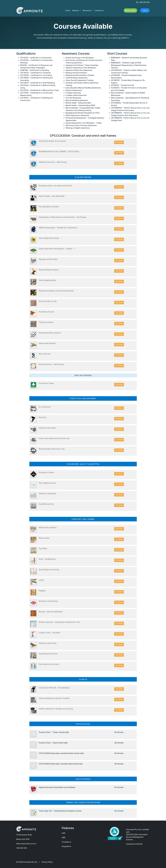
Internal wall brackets (47, 343)
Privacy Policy (47, 862)
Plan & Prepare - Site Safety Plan (52, 196)
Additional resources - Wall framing (53, 162)
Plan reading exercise (47, 483)
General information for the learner (53, 141)
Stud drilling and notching (49, 570)
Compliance (67, 842)
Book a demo (130, 10)
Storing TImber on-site (48, 301)
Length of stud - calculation (50, 633)
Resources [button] (87, 10)
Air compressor (45, 407)
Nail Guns (43, 417)
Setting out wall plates (48, 493)
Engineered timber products (50, 333)
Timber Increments (46, 322)
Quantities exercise (46, 504)
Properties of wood (46, 312)
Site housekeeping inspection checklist (54, 698)
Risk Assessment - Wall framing (51, 364)
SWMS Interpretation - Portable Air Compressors (58, 228)
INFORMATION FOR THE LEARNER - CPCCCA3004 (59, 152)
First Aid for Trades (46, 383)
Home (68, 10)
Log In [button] (145, 10)
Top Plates (43, 549)
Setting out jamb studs (48, 643)
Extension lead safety (47, 428)
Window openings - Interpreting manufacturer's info (59, 622)
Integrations (66, 846)
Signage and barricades (48, 259)
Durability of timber (46, 472)
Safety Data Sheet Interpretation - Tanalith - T (57, 249)
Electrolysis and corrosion (49, 664)
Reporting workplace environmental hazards (56, 291)
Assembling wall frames (48, 654)
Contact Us (99, 10)
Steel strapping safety (47, 280)
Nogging (42, 591)
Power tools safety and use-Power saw (54, 438)
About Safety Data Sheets (49, 238)
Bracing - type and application (51, 612)
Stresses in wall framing (48, 601)
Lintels (41, 580)
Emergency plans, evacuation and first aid (55, 186)
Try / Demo (119, 142)
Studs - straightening (47, 559)
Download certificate (134, 844)
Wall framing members (48, 527)
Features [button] (76, 10)
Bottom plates (44, 538)
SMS (64, 837)
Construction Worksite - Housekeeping (54, 688)
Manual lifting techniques (49, 270)
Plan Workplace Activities (49, 207)
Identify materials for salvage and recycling (56, 709)
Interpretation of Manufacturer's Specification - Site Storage (63, 217)
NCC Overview (45, 354)
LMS (64, 833)
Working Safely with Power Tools (52, 449)
